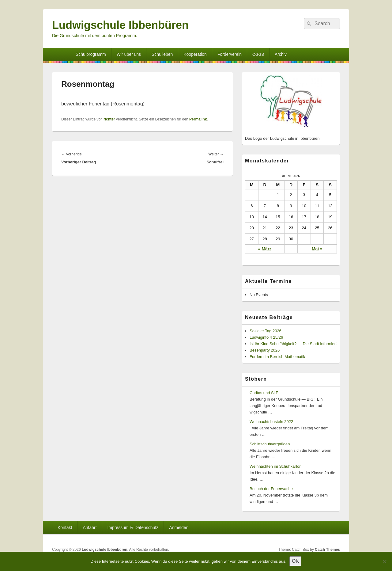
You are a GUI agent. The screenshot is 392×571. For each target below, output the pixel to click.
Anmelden (179, 527)
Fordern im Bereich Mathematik (277, 357)
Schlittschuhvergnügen (270, 444)
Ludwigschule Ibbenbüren (120, 25)
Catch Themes (327, 550)
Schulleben (162, 54)
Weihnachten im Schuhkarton (276, 466)
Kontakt (65, 527)
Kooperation (195, 54)
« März (265, 249)
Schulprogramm (91, 54)
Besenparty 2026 (265, 350)
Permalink (198, 119)
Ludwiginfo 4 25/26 (266, 337)
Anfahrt (90, 527)
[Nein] (384, 561)
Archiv (281, 54)
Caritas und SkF (264, 393)
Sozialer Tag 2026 (266, 331)
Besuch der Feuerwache (271, 489)
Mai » (317, 249)
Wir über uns (129, 54)
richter (109, 119)
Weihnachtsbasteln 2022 (271, 422)
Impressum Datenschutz (133, 527)
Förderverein (230, 54)
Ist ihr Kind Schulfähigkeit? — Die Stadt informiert (293, 344)
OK (295, 561)
